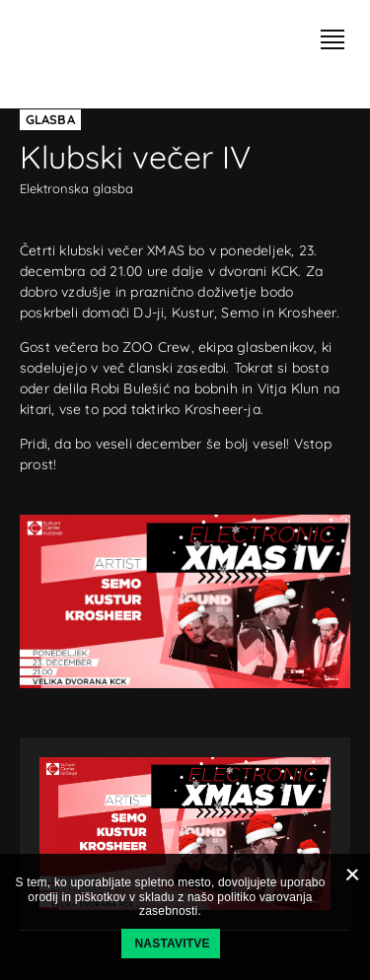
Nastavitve (173, 944)
